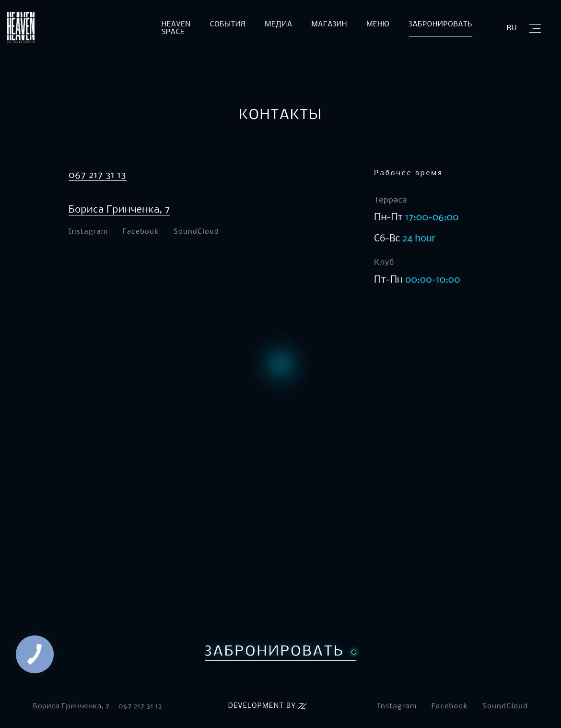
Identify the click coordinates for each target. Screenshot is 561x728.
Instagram (88, 232)
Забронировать (441, 24)
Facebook (141, 232)
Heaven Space (176, 29)
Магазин (330, 24)
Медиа (278, 24)
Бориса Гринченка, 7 (119, 210)
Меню (378, 24)
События (228, 24)
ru (512, 28)
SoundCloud (196, 232)
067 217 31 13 (97, 175)
